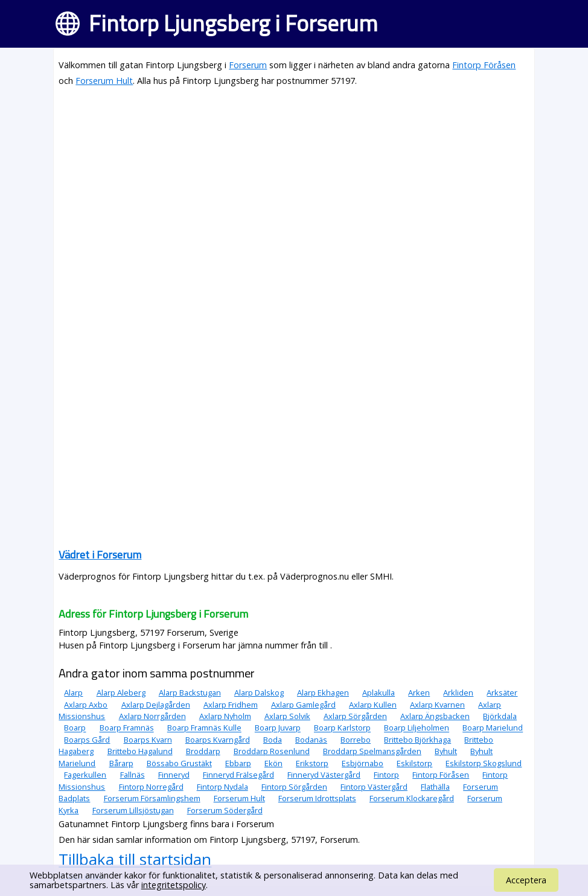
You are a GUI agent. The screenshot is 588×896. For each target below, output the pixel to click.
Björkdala (500, 716)
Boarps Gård (87, 740)
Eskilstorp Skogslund (484, 763)
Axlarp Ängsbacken (435, 716)
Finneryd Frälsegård (238, 775)
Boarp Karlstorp (342, 728)
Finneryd (174, 775)
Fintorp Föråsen (484, 65)
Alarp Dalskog (259, 693)
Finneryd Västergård (324, 775)
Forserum (248, 65)
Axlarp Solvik (287, 716)
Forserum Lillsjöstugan (133, 810)
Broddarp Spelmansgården (372, 751)
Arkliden (458, 693)
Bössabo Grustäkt (179, 763)
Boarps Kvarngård (218, 740)
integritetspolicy (174, 885)
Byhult (446, 751)
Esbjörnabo (363, 763)
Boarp (75, 728)
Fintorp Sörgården (294, 787)
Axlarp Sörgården (355, 716)
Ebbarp (238, 763)
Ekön (273, 763)
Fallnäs (133, 775)
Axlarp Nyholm (225, 716)
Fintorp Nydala (222, 787)
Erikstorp (312, 763)
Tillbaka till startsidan (135, 859)
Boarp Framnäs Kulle (204, 728)
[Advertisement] (294, 182)
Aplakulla (379, 693)
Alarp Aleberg (121, 693)
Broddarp (203, 751)
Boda (273, 740)
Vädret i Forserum (100, 555)
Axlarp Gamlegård (303, 705)
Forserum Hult (104, 81)
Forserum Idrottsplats (317, 798)
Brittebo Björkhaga (417, 740)
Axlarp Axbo (86, 705)
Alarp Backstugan (190, 693)
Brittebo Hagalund (140, 751)
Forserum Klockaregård (412, 798)
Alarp (73, 693)
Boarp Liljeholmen (417, 728)
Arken (419, 693)
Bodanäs (311, 740)
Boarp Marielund (493, 728)
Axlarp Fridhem (231, 705)
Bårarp (121, 763)
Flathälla (435, 787)
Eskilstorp (414, 763)
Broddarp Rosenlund (272, 751)
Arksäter (502, 693)
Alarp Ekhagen (323, 693)
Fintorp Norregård (151, 787)
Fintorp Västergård (374, 787)
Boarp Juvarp (278, 728)
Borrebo (356, 740)
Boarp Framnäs (127, 728)
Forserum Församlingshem (152, 798)
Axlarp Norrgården (152, 716)
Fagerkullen (85, 775)
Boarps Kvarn (148, 740)
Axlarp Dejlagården (156, 705)
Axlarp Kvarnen (437, 705)
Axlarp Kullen (373, 705)
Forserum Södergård (225, 810)
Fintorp (386, 775)
